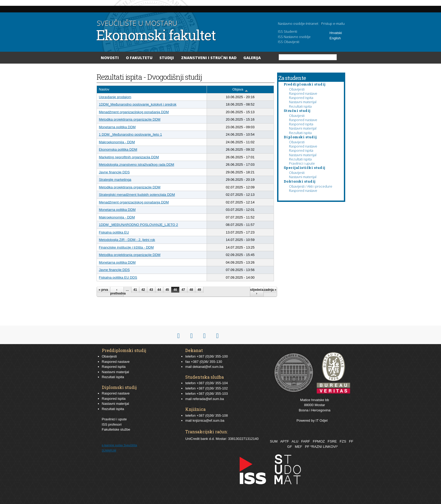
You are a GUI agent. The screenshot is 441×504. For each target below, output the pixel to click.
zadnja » (270, 290)
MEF (298, 447)
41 (135, 290)
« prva (103, 290)
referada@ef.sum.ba (208, 399)
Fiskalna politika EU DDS (118, 277)
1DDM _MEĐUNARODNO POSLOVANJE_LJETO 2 (139, 225)
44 (159, 290)
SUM (274, 441)
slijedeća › (257, 292)
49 (199, 290)
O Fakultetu (139, 58)
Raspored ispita (301, 98)
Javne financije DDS (114, 172)
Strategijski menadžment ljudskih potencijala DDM (137, 195)
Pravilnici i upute (302, 163)
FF (351, 441)
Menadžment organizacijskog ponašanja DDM (134, 112)
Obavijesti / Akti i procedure (311, 186)
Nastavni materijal (303, 102)
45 (167, 290)
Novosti (110, 58)
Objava (240, 90)
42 (143, 290)
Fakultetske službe (116, 429)
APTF (285, 441)
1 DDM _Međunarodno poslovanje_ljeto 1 (131, 134)
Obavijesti (297, 89)
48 (191, 290)
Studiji (167, 58)
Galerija (252, 58)
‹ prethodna (117, 292)
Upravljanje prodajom (115, 97)
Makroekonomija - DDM (117, 142)
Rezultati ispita (300, 106)
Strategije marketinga (115, 180)
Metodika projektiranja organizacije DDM (130, 119)
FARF (305, 441)
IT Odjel (322, 420)
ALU (295, 441)
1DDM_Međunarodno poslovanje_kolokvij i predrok (138, 104)
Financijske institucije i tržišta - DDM (126, 247)
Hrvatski (336, 33)
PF (307, 447)
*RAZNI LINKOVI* (324, 447)
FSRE (332, 441)
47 (183, 290)
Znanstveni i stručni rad (209, 58)
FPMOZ (319, 441)
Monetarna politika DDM (117, 127)
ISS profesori (112, 424)
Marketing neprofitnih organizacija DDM (129, 157)
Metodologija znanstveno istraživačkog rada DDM (137, 165)
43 (151, 290)
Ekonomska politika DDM (118, 149)
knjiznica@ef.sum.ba (208, 420)
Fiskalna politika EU (114, 232)
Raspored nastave (303, 93)
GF (290, 447)
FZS (343, 441)
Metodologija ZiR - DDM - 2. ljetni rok (127, 240)
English (335, 38)
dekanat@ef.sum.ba (208, 367)
